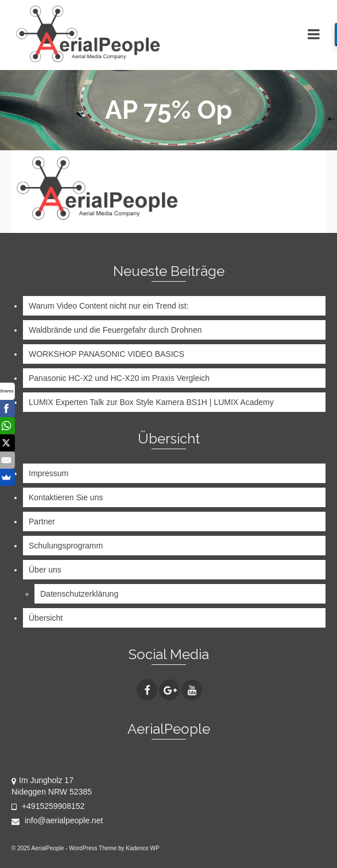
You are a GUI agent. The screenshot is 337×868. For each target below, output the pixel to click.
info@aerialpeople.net (57, 820)
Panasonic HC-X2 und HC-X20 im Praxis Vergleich (119, 378)
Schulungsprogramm (66, 546)
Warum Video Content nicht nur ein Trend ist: (109, 306)
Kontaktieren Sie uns (66, 497)
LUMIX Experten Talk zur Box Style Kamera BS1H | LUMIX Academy (151, 402)
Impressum (49, 473)
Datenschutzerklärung (79, 594)
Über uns (45, 570)
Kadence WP (142, 848)
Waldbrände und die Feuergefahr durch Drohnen (115, 330)
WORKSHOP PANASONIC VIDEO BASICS (106, 354)
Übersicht (46, 618)
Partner (42, 521)
